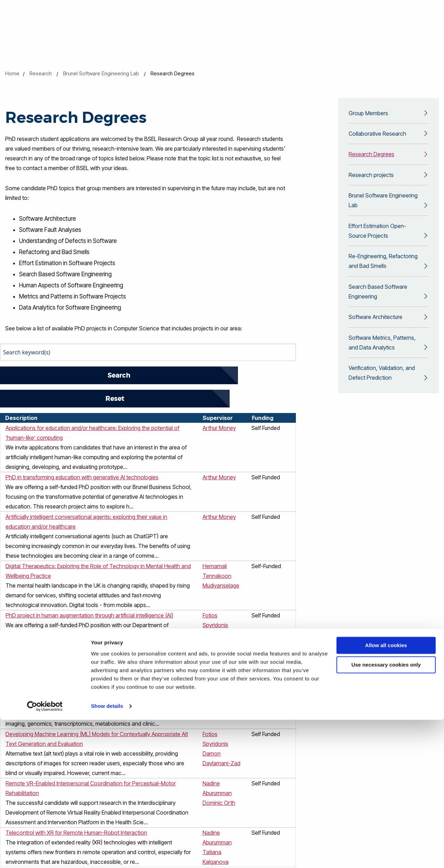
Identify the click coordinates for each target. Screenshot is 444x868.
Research (41, 73)
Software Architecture (375, 333)
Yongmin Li (216, 612)
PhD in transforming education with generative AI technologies (82, 454)
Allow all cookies (386, 794)
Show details (107, 854)
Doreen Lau (217, 681)
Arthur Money (219, 405)
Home (12, 73)
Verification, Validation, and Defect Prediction (382, 394)
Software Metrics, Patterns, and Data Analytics (382, 361)
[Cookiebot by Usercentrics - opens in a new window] (45, 854)
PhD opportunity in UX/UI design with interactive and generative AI (86, 632)
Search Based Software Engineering (378, 306)
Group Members (368, 114)
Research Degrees (372, 158)
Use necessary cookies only (386, 813)
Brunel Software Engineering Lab (101, 73)
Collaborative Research (377, 136)
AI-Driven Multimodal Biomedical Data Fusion (60, 671)
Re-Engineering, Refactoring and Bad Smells (383, 273)
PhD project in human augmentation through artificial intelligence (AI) (89, 592)
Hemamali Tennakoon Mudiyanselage (221, 553)
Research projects (371, 179)
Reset (120, 375)
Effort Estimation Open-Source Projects (377, 240)
